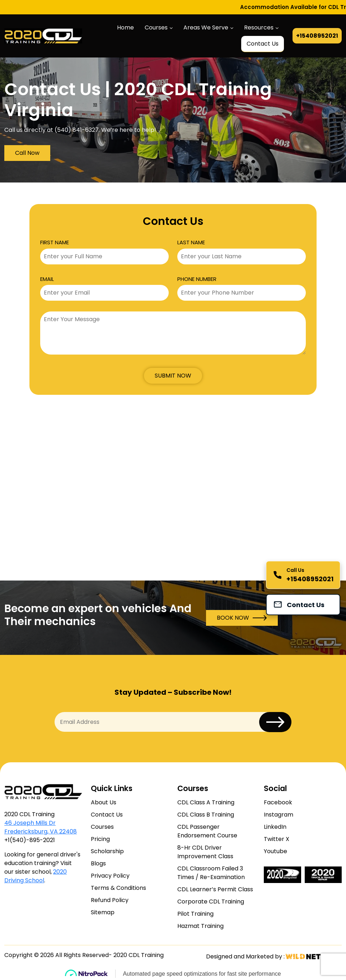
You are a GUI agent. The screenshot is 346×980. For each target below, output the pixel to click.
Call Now (27, 153)
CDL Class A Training (206, 802)
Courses (156, 27)
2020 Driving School (36, 876)
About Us (104, 802)
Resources (259, 27)
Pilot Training (195, 914)
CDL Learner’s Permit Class (215, 889)
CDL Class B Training (206, 815)
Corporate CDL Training (211, 902)
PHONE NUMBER (197, 279)
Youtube (275, 851)
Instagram (279, 815)
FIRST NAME (55, 242)
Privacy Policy (110, 876)
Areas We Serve (206, 27)
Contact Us (263, 44)
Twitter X (277, 839)
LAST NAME (191, 242)
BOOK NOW (242, 618)
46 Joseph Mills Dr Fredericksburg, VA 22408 (41, 827)
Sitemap (103, 912)
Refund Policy (110, 900)
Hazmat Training (200, 926)
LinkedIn (275, 827)
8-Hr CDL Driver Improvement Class (205, 852)
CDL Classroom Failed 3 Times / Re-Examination (211, 873)
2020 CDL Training (139, 955)
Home (125, 27)
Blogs (98, 863)
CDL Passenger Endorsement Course (207, 831)
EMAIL (47, 279)
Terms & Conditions (118, 888)
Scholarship (107, 851)
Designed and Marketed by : (263, 956)
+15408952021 (317, 36)
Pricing (100, 839)
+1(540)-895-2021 (30, 840)
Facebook (278, 802)
